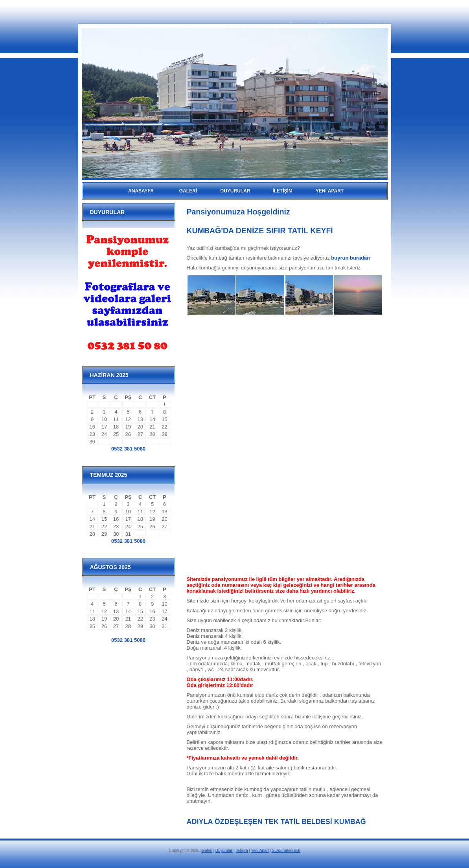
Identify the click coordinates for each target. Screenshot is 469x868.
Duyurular (224, 851)
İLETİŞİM (282, 191)
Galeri (207, 851)
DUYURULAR (235, 191)
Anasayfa (141, 191)
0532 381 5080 (128, 449)
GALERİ (188, 191)
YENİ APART (330, 191)
